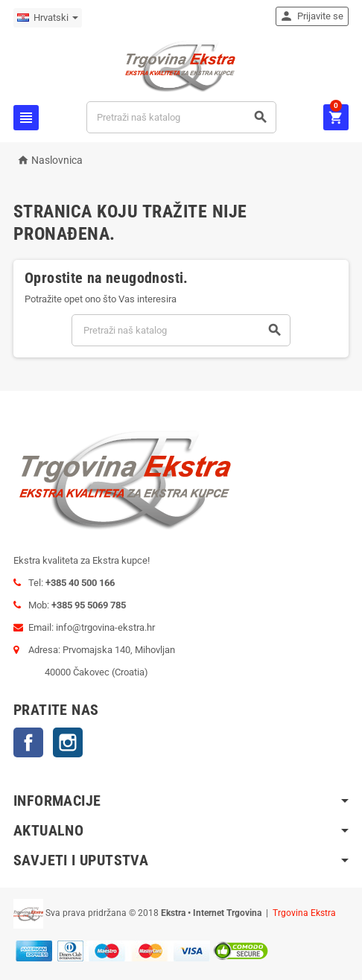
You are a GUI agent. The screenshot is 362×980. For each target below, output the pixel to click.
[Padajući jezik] (48, 18)
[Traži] (181, 117)
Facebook (28, 742)
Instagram (68, 742)
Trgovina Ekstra (304, 913)
